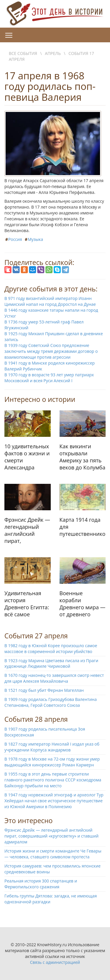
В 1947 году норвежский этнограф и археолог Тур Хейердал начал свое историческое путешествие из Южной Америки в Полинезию (54, 801)
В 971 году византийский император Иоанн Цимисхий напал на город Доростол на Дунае (50, 301)
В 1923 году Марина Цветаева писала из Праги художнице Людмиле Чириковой (51, 663)
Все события (23, 53)
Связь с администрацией (55, 962)
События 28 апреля (36, 719)
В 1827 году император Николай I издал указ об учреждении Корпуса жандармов (52, 747)
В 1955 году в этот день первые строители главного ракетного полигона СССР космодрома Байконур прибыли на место (53, 780)
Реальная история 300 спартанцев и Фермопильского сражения (41, 884)
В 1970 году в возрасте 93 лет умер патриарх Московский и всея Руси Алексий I (49, 378)
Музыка (35, 239)
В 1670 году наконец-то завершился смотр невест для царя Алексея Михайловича (54, 678)
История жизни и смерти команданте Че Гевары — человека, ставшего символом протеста (53, 854)
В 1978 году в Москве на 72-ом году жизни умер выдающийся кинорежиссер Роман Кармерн (52, 762)
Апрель (53, 53)
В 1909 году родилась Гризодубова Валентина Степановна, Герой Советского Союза (51, 702)
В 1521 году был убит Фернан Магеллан (44, 690)
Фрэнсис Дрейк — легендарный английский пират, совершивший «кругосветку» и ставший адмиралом (51, 836)
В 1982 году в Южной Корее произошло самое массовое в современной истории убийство (51, 648)
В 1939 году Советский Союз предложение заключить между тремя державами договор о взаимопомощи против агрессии (51, 351)
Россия (15, 239)
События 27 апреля (36, 636)
